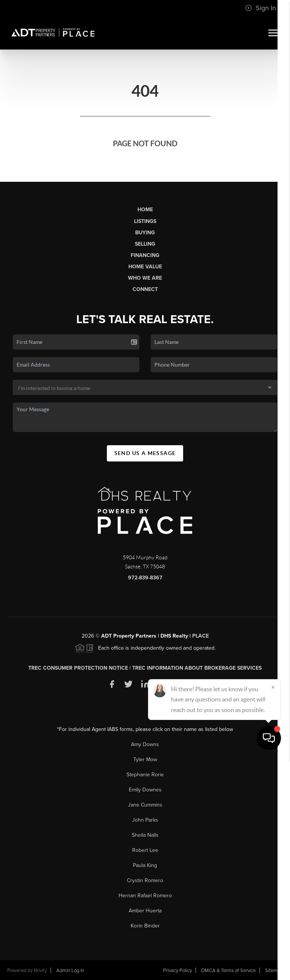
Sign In (261, 8)
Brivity (40, 971)
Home (145, 210)
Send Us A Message (145, 453)
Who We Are (145, 278)
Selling (145, 244)
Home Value (145, 267)
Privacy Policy (177, 971)
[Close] (273, 907)
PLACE (201, 636)
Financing (145, 255)
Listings (145, 221)
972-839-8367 (145, 578)
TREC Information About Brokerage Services (197, 668)
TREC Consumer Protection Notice (78, 668)
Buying (145, 233)
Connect (145, 289)
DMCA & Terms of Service (228, 971)
